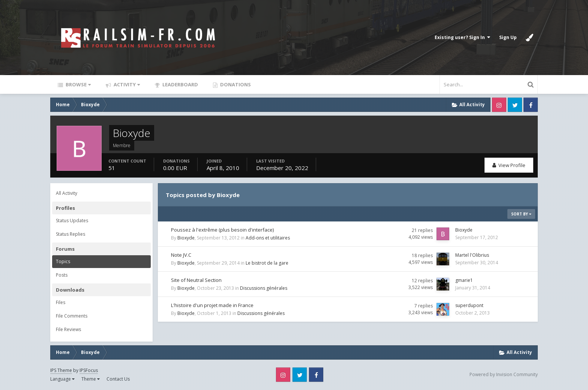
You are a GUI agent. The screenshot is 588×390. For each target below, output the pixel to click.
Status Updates (72, 221)
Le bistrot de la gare (267, 263)
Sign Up (508, 37)
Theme (91, 379)
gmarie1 (464, 280)
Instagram (499, 105)
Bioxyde (186, 238)
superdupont (469, 305)
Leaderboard (180, 84)
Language (62, 379)
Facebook (531, 105)
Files (61, 302)
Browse (78, 84)
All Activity (67, 193)
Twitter (515, 105)
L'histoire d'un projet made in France (212, 305)
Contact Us (118, 379)
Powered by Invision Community (504, 374)
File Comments (72, 316)
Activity (126, 84)
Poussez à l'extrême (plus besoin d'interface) (222, 230)
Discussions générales (264, 288)
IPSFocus (89, 370)
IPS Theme (61, 370)
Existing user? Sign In (462, 37)
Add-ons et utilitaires (268, 238)
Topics (63, 261)
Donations (235, 84)
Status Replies (70, 234)
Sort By (521, 214)
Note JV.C (181, 255)
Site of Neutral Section (196, 280)
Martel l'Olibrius (472, 255)
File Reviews (68, 329)
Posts (62, 275)
